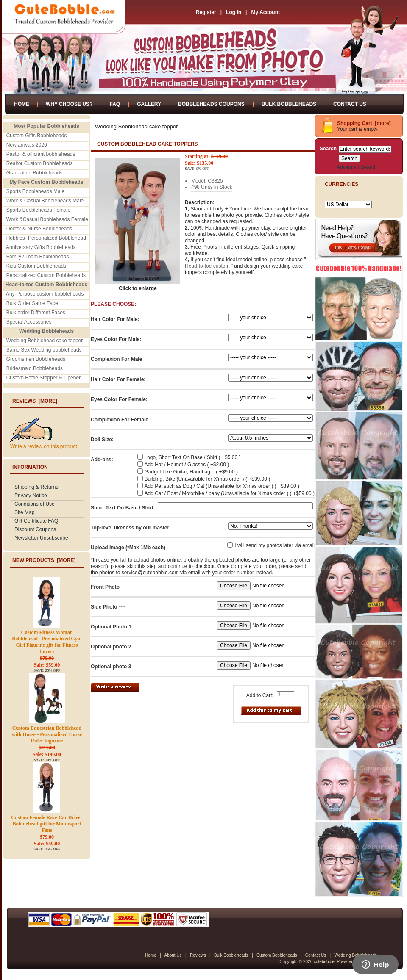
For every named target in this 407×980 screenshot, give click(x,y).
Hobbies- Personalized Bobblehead (46, 238)
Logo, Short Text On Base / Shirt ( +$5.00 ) (193, 457)
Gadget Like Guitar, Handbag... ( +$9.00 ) (191, 472)
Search (328, 149)
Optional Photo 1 (111, 627)
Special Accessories (29, 322)
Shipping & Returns (36, 487)
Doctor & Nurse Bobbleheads (39, 229)
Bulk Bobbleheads (289, 104)
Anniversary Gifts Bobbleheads (41, 247)
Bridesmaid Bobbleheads (35, 368)
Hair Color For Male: (115, 319)
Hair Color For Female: (118, 379)
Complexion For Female (120, 420)
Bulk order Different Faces (36, 313)
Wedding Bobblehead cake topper (45, 341)
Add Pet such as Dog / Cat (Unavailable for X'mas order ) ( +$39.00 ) (222, 486)
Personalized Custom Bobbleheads (46, 275)
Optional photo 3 (111, 667)
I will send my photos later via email (275, 545)
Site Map (24, 512)
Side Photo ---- (108, 607)
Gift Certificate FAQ (36, 521)
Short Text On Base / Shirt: (123, 508)
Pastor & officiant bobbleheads (41, 154)
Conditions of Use (35, 504)
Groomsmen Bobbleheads (36, 359)
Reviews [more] (35, 401)
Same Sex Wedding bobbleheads (44, 350)
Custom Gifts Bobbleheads (37, 136)
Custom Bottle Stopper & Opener (43, 378)
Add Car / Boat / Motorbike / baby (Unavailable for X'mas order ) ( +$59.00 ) (230, 493)
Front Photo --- (108, 587)
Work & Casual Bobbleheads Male (45, 201)
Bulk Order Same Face (32, 303)
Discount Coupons (35, 529)
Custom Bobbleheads (277, 955)
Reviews (198, 955)
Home (22, 104)
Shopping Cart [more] (364, 123)
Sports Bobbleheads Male (35, 191)
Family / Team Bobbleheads (38, 257)
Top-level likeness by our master (130, 528)
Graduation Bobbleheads (35, 173)
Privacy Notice (31, 496)
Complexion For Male (116, 359)
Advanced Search (357, 167)
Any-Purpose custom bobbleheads (45, 294)
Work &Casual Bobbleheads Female (47, 219)
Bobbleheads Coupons (211, 104)
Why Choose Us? (69, 104)
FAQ (115, 104)
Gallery (149, 104)
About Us (173, 955)
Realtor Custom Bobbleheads (40, 163)
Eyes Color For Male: (116, 339)
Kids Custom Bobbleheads (36, 266)
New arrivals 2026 (27, 145)
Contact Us (350, 104)
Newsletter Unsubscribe (41, 538)
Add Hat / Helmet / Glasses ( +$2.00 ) (187, 465)
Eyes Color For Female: (119, 399)
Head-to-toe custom (207, 266)
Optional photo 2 (111, 647)
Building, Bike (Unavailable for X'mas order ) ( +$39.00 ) (208, 479)
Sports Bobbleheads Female (38, 210)
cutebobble (324, 962)
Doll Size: (102, 440)
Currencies (341, 184)
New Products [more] (44, 560)
